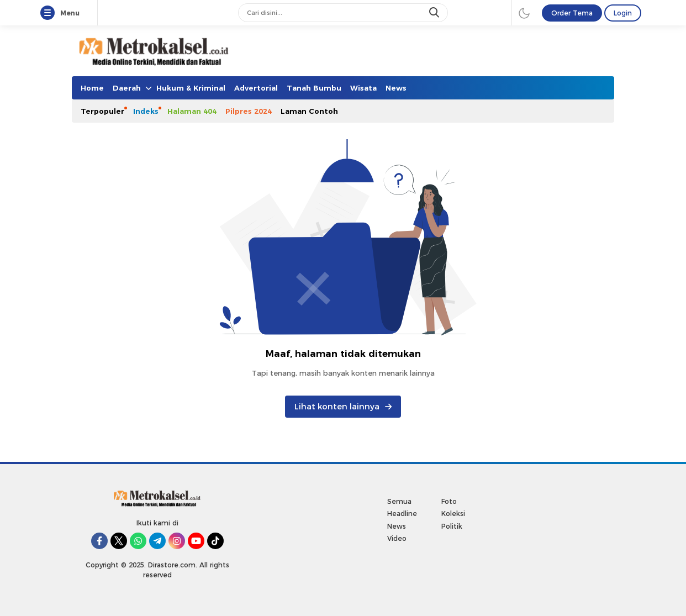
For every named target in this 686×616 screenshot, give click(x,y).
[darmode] (524, 13)
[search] (435, 13)
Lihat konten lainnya (343, 407)
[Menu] (50, 13)
